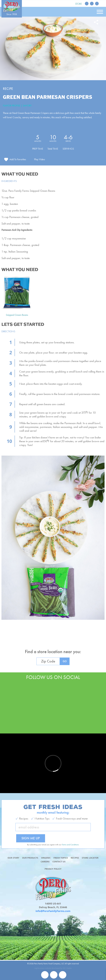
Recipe (8, 89)
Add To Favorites (18, 159)
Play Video (40, 159)
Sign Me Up (31, 838)
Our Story (13, 858)
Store (79, 4)
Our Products (30, 858)
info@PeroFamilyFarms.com (53, 911)
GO (65, 661)
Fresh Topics (61, 858)
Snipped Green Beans (17, 315)
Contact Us (59, 862)
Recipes (75, 858)
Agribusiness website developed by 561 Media (53, 968)
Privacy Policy (53, 869)
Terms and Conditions (70, 845)
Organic (46, 858)
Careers (45, 862)
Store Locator (90, 858)
